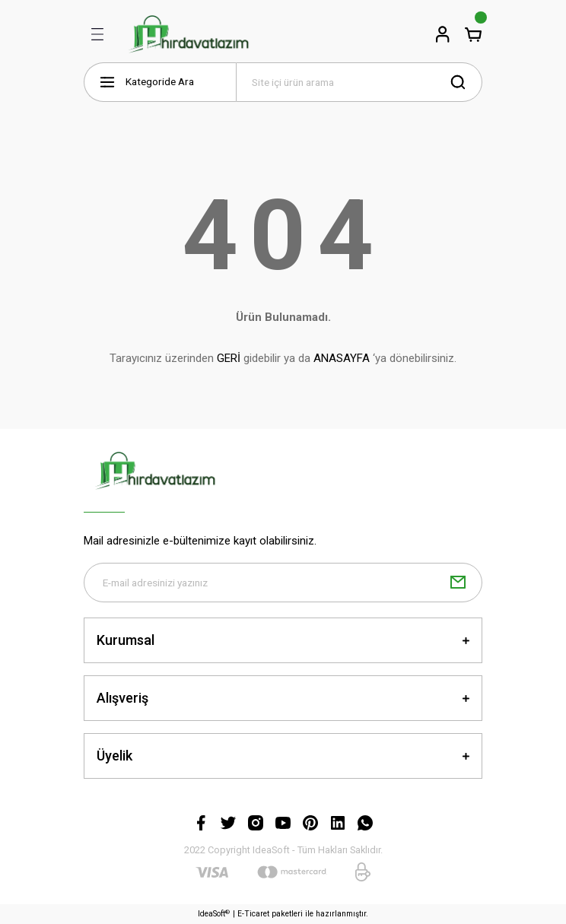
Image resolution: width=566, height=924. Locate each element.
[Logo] (188, 34)
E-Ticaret (253, 914)
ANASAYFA (342, 358)
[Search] (359, 82)
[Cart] (473, 34)
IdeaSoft (214, 914)
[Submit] (458, 583)
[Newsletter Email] (283, 583)
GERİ (229, 358)
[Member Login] (443, 34)
